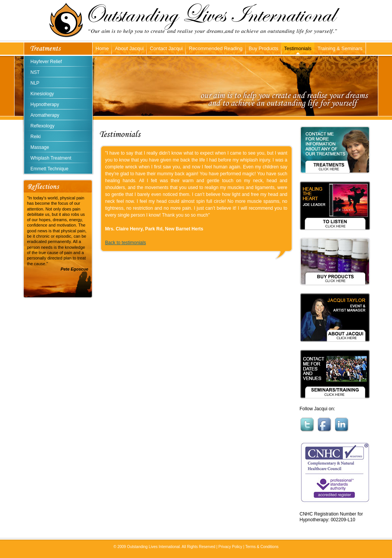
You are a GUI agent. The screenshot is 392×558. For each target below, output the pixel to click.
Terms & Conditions (262, 547)
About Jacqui (129, 48)
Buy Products (264, 48)
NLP (35, 83)
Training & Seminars (340, 48)
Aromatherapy (45, 115)
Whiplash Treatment (51, 158)
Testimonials (298, 48)
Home (102, 48)
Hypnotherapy (45, 104)
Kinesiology (42, 94)
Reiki (36, 137)
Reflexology (43, 126)
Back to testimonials (126, 243)
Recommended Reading (216, 48)
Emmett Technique (50, 169)
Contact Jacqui (166, 48)
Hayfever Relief (46, 62)
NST (35, 72)
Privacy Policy (230, 547)
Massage (40, 147)
